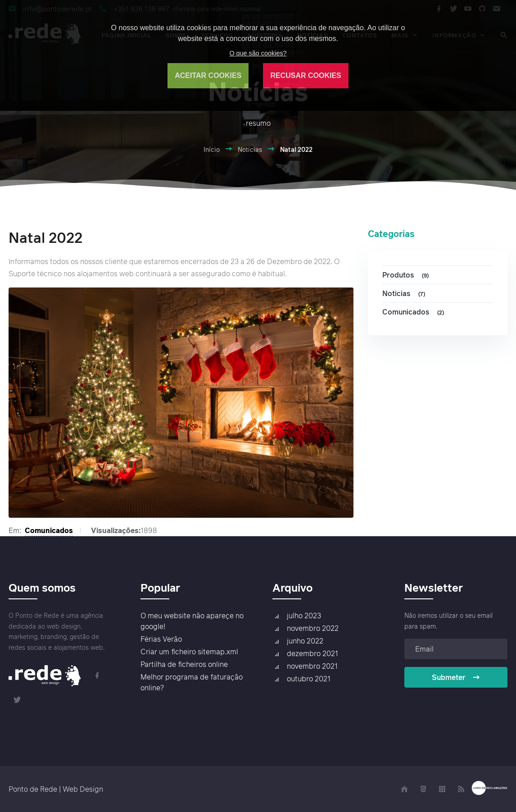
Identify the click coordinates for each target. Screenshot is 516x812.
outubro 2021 (309, 679)
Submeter (456, 677)
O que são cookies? (258, 53)
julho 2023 (304, 616)
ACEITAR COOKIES (208, 75)
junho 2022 (305, 641)
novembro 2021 (312, 666)
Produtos (407, 275)
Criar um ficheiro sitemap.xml (189, 652)
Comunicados (49, 530)
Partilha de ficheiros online (184, 664)
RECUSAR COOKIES (306, 75)
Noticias (405, 294)
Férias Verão (161, 639)
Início (212, 149)
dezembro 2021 (312, 653)
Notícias (250, 149)
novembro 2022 (313, 628)
